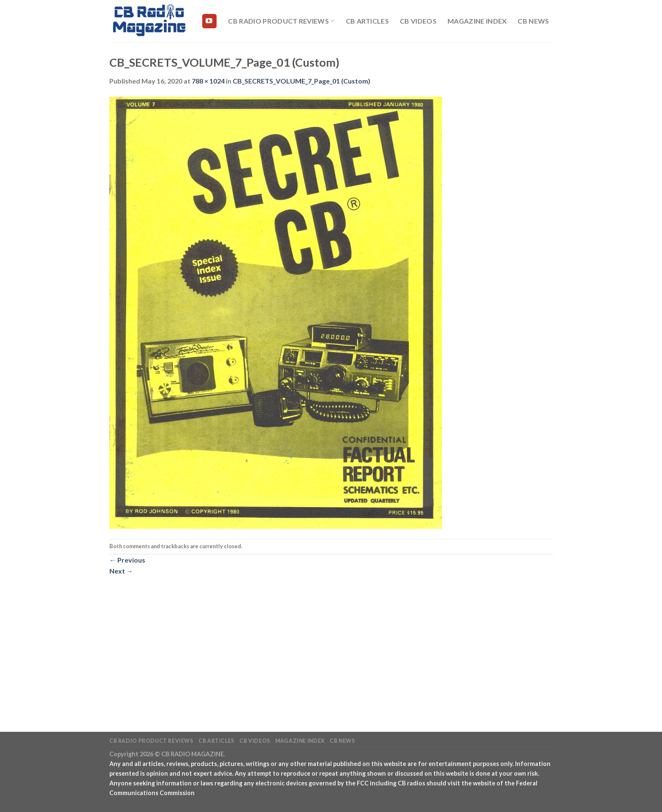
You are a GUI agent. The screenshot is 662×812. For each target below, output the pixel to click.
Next (121, 571)
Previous (127, 560)
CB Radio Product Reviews (281, 21)
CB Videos (418, 21)
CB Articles (368, 21)
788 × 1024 (208, 81)
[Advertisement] (331, 639)
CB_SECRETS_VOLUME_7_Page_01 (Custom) (301, 81)
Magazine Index (477, 21)
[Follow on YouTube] (209, 21)
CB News (533, 21)
